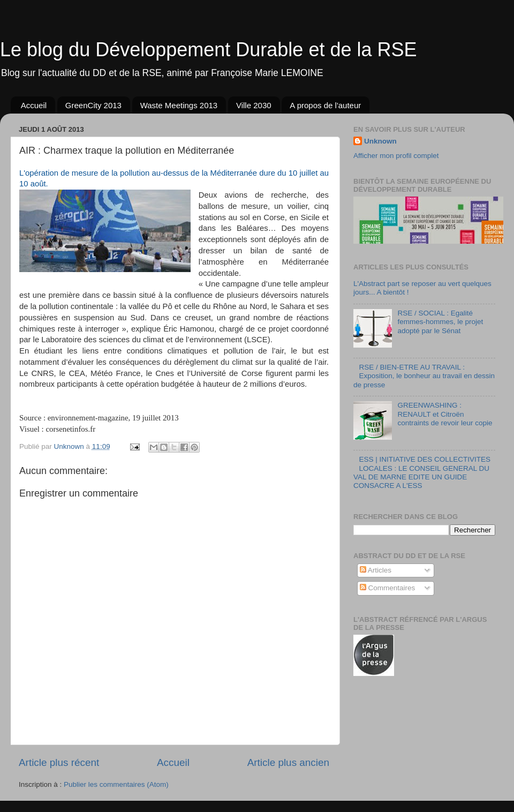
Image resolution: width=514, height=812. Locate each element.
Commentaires (388, 588)
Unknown (380, 141)
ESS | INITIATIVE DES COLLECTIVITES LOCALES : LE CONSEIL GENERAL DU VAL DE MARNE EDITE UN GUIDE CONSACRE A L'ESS (422, 472)
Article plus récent (59, 762)
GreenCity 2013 (93, 105)
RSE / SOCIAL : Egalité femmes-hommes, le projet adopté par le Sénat (440, 322)
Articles (376, 570)
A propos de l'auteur (325, 105)
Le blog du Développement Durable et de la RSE (209, 50)
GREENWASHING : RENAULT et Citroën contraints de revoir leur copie (445, 414)
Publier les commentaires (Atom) (116, 784)
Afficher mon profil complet (396, 156)
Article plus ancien (288, 762)
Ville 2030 (254, 105)
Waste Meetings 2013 (179, 105)
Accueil (34, 105)
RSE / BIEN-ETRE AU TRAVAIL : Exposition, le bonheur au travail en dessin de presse (424, 376)
